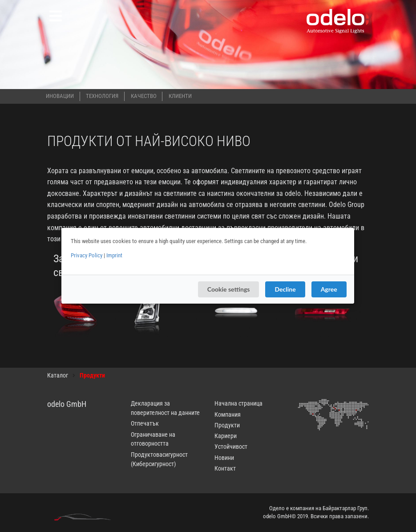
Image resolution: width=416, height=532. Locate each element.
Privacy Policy (87, 255)
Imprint (114, 255)
